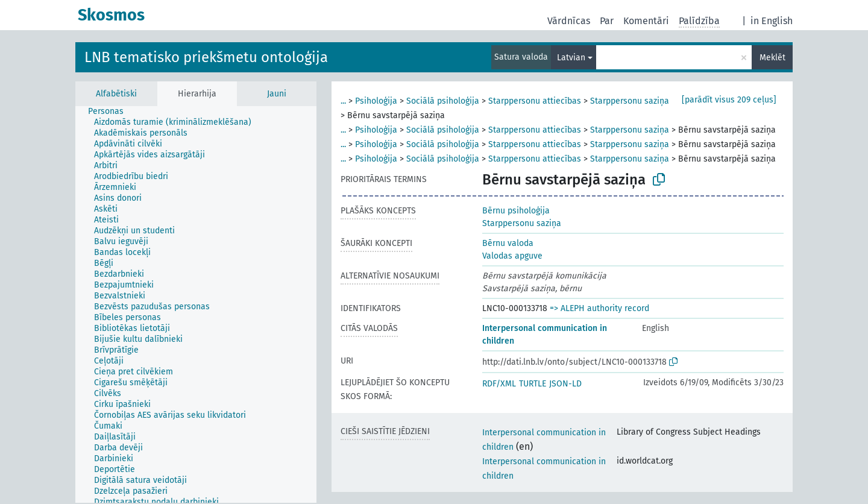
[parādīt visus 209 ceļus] (729, 100)
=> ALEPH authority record (599, 308)
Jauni (277, 94)
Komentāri (646, 21)
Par (607, 21)
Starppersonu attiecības (535, 101)
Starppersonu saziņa (630, 101)
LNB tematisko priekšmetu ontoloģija (206, 57)
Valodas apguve (512, 256)
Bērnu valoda (508, 243)
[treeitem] (111, 112)
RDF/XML (499, 384)
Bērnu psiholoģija (516, 211)
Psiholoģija (376, 101)
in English (772, 21)
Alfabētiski (116, 94)
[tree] (196, 304)
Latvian (571, 58)
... (343, 101)
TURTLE (533, 384)
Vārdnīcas (569, 21)
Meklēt (772, 58)
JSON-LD (565, 384)
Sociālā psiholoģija (443, 101)
